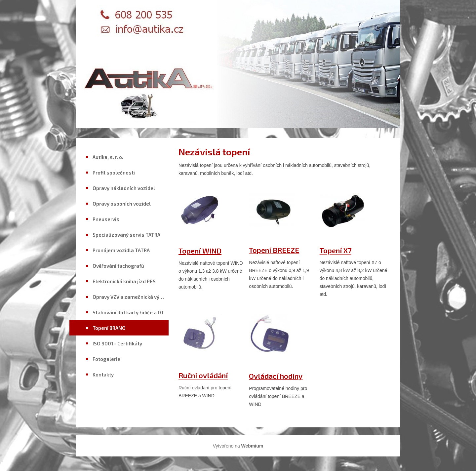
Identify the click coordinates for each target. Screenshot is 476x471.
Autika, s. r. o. (108, 157)
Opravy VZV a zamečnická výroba (131, 297)
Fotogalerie (106, 359)
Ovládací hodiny (276, 376)
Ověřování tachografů (118, 266)
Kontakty (103, 374)
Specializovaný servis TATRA (126, 235)
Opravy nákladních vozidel (124, 188)
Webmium (252, 446)
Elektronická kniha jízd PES (124, 281)
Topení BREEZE (274, 250)
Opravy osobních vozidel (122, 204)
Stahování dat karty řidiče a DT (128, 312)
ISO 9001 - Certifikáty (117, 343)
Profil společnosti (114, 173)
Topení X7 (336, 250)
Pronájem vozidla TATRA (121, 250)
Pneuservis (106, 219)
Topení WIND (200, 251)
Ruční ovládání (203, 375)
